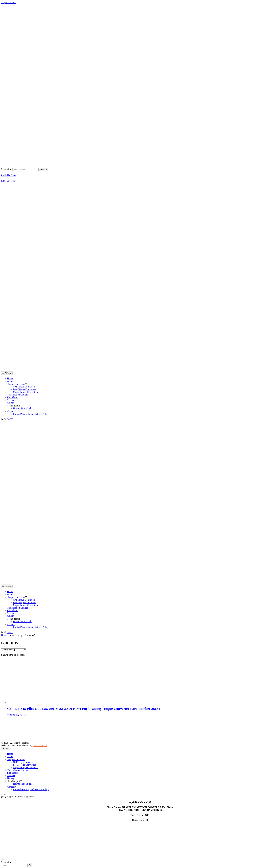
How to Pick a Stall (22, 408)
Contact (12, 411)
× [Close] (3, 859)
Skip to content (8, 2)
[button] (4, 419)
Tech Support (15, 406)
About (10, 381)
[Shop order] (14, 650)
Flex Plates (12, 397)
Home (10, 378)
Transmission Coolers (17, 395)
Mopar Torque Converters (25, 392)
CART (10, 419)
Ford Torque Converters (24, 389)
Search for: (6, 169)
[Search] (30, 865)
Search (44, 169)
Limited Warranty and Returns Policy (31, 414)
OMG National (40, 745)
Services (11, 400)
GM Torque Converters (24, 387)
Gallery (11, 403)
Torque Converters (17, 384)
